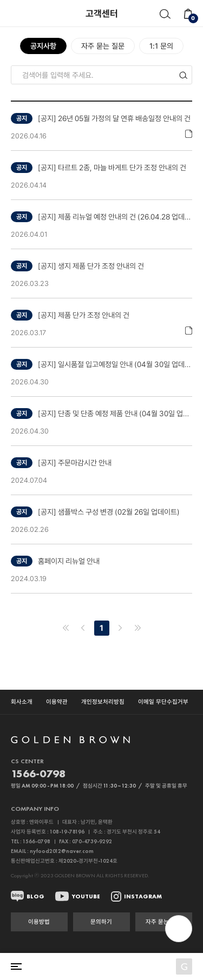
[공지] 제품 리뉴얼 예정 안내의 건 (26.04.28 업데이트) (115, 217)
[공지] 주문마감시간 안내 (75, 463)
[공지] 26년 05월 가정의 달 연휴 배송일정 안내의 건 (114, 118)
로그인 (141, 966)
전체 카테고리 (16, 966)
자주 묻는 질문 (103, 46)
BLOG (35, 896)
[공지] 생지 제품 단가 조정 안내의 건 (91, 266)
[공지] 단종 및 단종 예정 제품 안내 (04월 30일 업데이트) (115, 414)
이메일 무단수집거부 (163, 702)
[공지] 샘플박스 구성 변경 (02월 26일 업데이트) (109, 512)
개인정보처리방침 (103, 702)
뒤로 (14, 14)
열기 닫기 (101, 809)
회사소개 (22, 702)
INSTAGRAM (143, 896)
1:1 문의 (161, 46)
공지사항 (43, 46)
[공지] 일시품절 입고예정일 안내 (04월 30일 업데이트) (115, 364)
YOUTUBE (86, 896)
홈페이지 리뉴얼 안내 (69, 561)
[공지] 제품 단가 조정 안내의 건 (84, 315)
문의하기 (101, 922)
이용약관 (57, 702)
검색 (165, 14)
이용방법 (39, 922)
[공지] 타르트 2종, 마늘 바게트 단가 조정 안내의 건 (112, 168)
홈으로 (56, 966)
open (179, 929)
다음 (120, 628)
